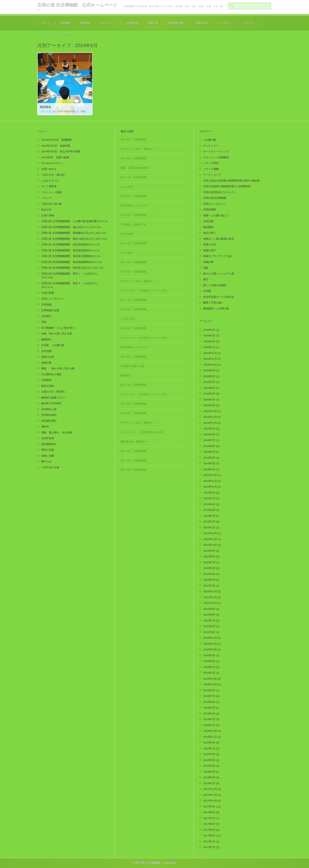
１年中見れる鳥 (50, 467)
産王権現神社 (49, 444)
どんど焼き (127, 187)
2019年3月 (211, 714)
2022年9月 (211, 551)
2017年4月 (212, 836)
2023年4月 (211, 510)
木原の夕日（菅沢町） (54, 392)
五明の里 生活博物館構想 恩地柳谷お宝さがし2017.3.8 (73, 233)
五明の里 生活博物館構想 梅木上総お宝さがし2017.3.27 (74, 239)
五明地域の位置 (50, 310)
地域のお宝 (202, 23)
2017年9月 (212, 807)
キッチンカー (211, 146)
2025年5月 (211, 394)
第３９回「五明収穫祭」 (135, 139)
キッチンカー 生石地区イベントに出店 (144, 394)
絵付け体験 (127, 234)
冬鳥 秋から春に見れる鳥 (57, 334)
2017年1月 (211, 847)
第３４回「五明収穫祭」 (135, 243)
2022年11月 (212, 539)
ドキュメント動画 (51, 192)
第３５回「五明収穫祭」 (135, 215)
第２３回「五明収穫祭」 (135, 461)
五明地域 (65, 23)
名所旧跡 (85, 23)
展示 (206, 279)
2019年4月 (211, 708)
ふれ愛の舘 (132, 23)
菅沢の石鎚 (48, 450)
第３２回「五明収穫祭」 (135, 272)
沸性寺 (45, 427)
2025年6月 (211, 388)
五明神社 (46, 316)
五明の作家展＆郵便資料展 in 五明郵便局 (227, 186)
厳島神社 (46, 339)
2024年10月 (212, 423)
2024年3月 (211, 463)
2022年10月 (212, 545)
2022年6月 (211, 568)
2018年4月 (211, 766)
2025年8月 (211, 376)
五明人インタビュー (53, 299)
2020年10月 (212, 650)
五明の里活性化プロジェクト (220, 192)
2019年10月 (212, 684)
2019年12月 (212, 679)
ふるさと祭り (128, 319)
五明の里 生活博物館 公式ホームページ (77, 5)
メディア (248, 23)
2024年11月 (212, 417)
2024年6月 (211, 446)
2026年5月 (211, 330)
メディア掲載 (211, 169)
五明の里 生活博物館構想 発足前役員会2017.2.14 (70, 250)
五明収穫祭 (210, 210)
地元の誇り (210, 233)
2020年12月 (212, 638)
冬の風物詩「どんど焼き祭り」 (59, 328)
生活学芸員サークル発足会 (219, 297)
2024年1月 (211, 469)
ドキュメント (108, 23)
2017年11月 (212, 795)
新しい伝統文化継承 (215, 285)
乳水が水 (46, 210)
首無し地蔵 (48, 456)
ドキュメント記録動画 (216, 157)
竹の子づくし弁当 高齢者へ (137, 149)
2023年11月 (212, 481)
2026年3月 (211, 341)
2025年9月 (211, 370)
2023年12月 (212, 475)
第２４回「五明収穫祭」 (135, 451)
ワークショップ (212, 175)
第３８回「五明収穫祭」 (135, 158)
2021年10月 (212, 603)
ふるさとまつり (50, 181)
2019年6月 (211, 702)
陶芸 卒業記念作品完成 (135, 168)
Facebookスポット (52, 163)
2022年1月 (211, 586)
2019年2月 (211, 719)
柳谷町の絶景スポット (54, 398)
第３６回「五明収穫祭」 (135, 196)
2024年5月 (211, 452)
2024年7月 (211, 440)
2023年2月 (211, 522)
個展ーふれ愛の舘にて (216, 216)
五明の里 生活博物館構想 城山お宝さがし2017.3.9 (71, 227)
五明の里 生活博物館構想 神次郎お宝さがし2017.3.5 (72, 268)
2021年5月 (211, 632)
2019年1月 (211, 725)
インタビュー (226, 23)
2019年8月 (211, 690)
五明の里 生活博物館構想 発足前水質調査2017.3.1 (71, 256)
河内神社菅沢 (49, 421)
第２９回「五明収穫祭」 (135, 328)
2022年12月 (212, 533)
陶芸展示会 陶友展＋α (134, 442)
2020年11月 (212, 644)
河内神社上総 (49, 409)
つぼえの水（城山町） (54, 175)
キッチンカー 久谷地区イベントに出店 (144, 291)
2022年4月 (211, 580)
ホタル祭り (127, 253)
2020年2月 (211, 667)
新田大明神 (48, 386)
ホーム (46, 23)
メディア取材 (211, 163)
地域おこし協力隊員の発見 (219, 239)
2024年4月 (211, 458)
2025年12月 (212, 353)
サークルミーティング (216, 151)
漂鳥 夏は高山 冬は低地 (57, 433)
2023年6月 (211, 504)
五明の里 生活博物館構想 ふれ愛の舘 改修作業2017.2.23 (74, 221)
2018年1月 (211, 783)
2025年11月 (212, 359)
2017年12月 (212, 789)
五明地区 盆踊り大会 (133, 224)
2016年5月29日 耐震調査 (56, 140)
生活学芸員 (48, 438)
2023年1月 (211, 528)
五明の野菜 (48, 293)
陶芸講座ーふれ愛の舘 (216, 309)
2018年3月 (211, 772)
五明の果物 (48, 216)
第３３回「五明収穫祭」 (135, 262)
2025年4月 (211, 400)
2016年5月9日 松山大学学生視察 (61, 151)
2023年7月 (211, 498)
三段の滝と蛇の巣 (51, 204)
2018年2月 (211, 777)
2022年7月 (211, 562)
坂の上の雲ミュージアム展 (219, 274)
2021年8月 (211, 615)
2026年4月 (211, 336)
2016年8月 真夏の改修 (55, 157)
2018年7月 (211, 748)
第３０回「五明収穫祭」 (135, 309)
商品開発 (208, 227)
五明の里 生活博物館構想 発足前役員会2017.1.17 (70, 244)
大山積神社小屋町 (51, 374)
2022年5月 (211, 574)
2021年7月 (211, 621)
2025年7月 (211, 382)
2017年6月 (211, 824)
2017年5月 (211, 830)
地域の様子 (210, 250)
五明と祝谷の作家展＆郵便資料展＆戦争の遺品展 (231, 181)
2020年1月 (211, 673)
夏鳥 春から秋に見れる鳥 (58, 368)
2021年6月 (211, 626)
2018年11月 (212, 737)
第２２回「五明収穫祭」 (135, 470)
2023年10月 (212, 487)
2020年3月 (211, 661)
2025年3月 (211, 405)
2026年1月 (211, 347)
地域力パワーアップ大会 (217, 256)
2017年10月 (212, 801)
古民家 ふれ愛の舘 (53, 345)
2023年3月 (211, 516)
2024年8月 (211, 434)
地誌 (206, 268)
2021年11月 (212, 597)
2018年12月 (212, 731)
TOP (39, 35)
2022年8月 (211, 556)
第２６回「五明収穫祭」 (135, 404)
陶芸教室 (126, 376)
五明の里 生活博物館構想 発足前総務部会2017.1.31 (72, 262)
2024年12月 (212, 411)
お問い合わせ (49, 169)
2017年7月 (211, 818)
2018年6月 (211, 754)
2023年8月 (211, 493)
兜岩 (44, 322)
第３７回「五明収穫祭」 (135, 177)
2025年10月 (212, 365)
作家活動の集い (177, 23)
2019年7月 (211, 696)
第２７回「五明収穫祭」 (135, 385)
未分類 (207, 291)
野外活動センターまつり (135, 205)
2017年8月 (211, 812)
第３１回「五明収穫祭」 (135, 300)
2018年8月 (211, 743)
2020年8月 (211, 655)
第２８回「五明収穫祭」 (135, 357)
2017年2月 (211, 841)
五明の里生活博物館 (215, 198)
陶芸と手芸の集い (213, 303)
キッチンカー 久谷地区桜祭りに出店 (142, 432)
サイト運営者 (49, 186)
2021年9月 (211, 609)
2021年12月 (212, 591)
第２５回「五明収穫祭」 (135, 413)
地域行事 (153, 23)
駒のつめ (46, 461)
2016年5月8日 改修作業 (56, 146)
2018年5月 (211, 760)
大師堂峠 (46, 380)
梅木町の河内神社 (51, 403)
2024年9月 (211, 429)
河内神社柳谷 (49, 415)
